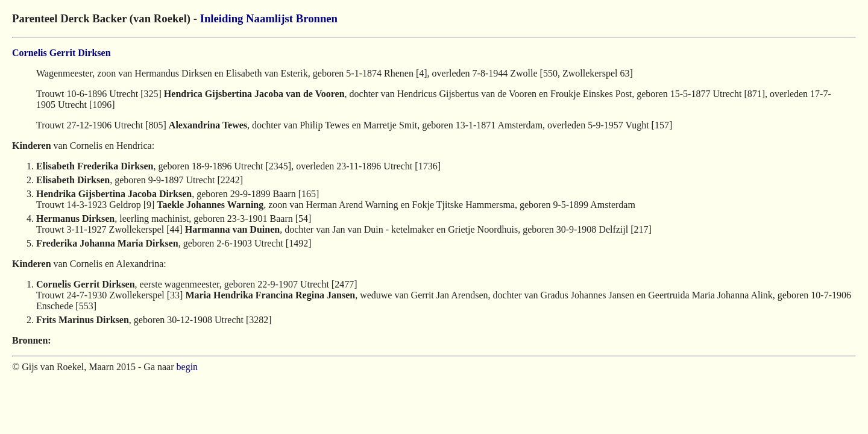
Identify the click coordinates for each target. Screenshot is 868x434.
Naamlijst (269, 18)
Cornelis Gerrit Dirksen (61, 53)
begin (187, 367)
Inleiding (222, 18)
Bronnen (317, 18)
